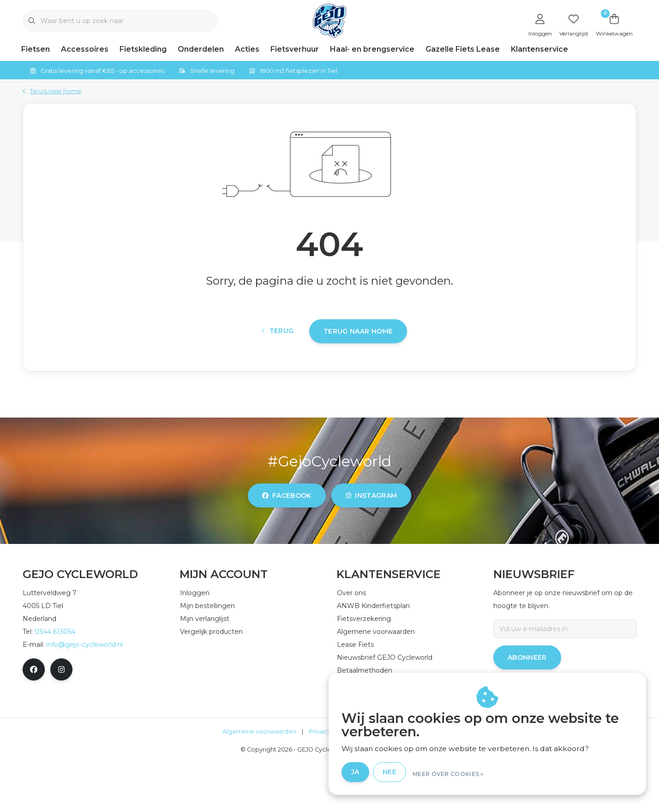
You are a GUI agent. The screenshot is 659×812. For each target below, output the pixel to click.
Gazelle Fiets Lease (463, 49)
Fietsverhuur (295, 49)
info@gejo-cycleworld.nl (84, 695)
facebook (287, 546)
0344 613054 (55, 682)
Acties (247, 49)
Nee (449, 774)
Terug (278, 372)
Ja (414, 774)
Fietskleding (143, 49)
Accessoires (85, 49)
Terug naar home (358, 372)
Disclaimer (378, 782)
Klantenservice (539, 49)
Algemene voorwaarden (259, 782)
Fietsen (36, 49)
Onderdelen (201, 49)
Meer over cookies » (507, 774)
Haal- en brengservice (372, 49)
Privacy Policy (329, 782)
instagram (371, 546)
